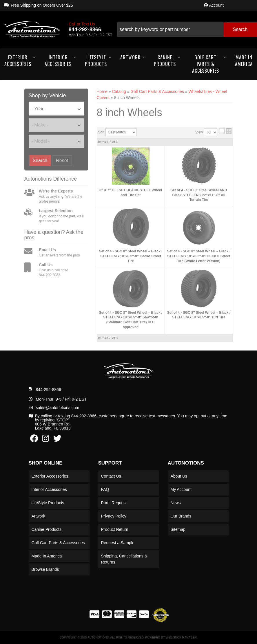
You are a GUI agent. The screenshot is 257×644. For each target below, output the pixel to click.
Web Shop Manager (181, 637)
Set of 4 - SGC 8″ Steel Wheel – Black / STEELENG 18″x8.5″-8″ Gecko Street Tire (131, 256)
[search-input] (170, 30)
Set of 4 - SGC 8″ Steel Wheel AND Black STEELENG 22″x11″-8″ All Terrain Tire (199, 195)
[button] (187, 30)
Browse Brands (45, 569)
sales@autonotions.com (58, 408)
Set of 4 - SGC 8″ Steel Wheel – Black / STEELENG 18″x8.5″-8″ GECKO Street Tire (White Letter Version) (199, 256)
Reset (62, 160)
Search (40, 160)
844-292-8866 (49, 390)
